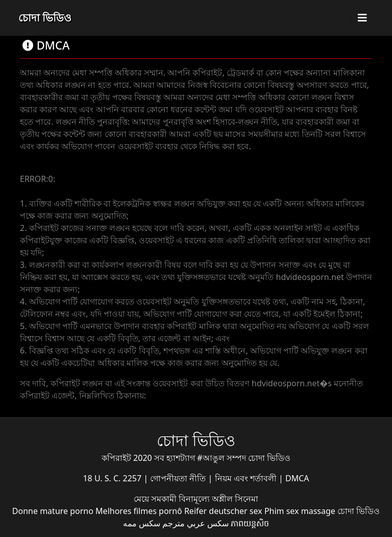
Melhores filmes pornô (139, 511)
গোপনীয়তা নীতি (179, 478)
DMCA (297, 478)
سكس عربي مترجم (195, 523)
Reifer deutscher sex (223, 511)
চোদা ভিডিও (45, 18)
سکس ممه (142, 523)
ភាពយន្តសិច (250, 523)
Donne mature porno (53, 511)
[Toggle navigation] (362, 18)
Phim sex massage (300, 511)
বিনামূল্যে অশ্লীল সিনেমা (218, 499)
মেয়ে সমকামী (156, 499)
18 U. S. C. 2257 (113, 478)
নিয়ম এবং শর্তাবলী (247, 478)
